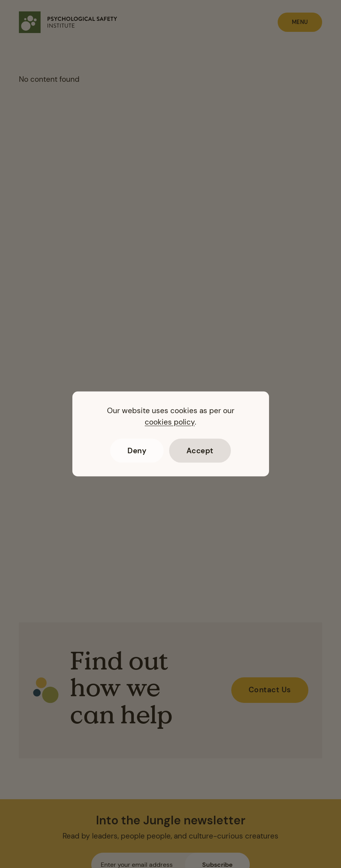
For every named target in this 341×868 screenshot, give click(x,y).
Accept (200, 451)
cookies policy (170, 422)
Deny (137, 451)
